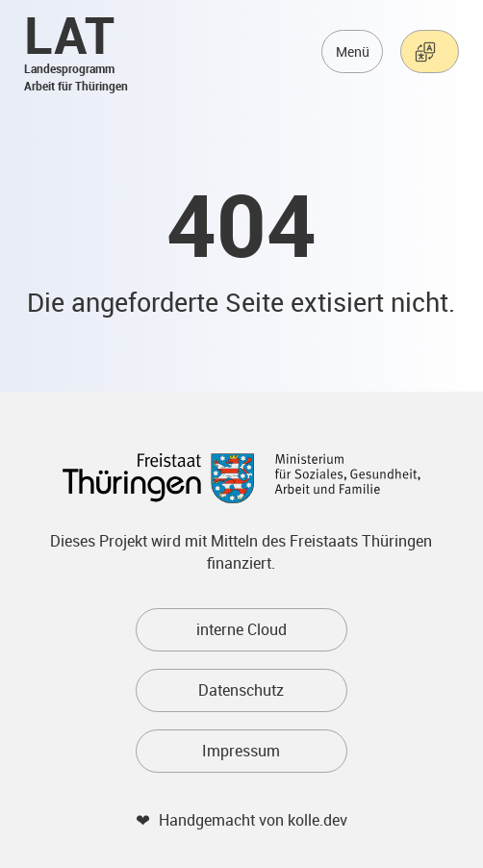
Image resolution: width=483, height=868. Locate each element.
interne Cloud (241, 629)
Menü (353, 52)
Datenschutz (241, 690)
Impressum (241, 751)
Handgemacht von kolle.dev (253, 820)
